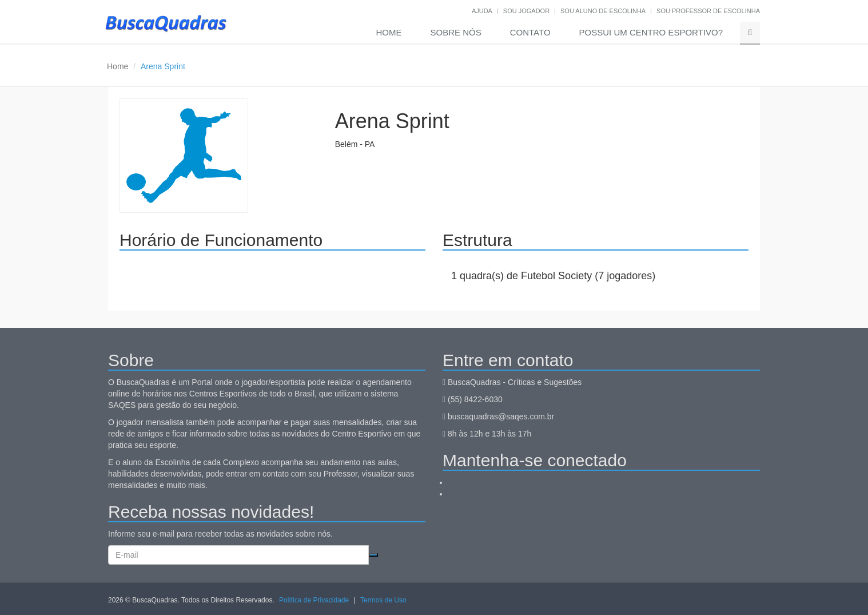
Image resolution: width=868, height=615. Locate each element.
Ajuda (482, 11)
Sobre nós (456, 32)
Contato (530, 32)
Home (389, 32)
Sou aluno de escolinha (603, 11)
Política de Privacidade (314, 600)
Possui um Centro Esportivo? (651, 32)
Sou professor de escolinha (708, 11)
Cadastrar (373, 555)
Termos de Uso (383, 600)
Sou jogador (526, 11)
